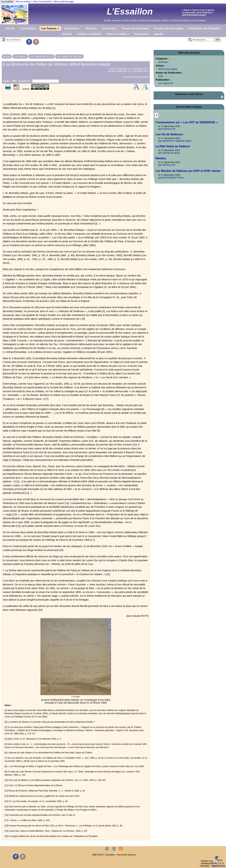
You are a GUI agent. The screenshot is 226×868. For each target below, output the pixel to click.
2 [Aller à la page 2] (160, 115)
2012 (161, 76)
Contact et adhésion (89, 34)
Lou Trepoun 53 (166, 83)
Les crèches (109, 28)
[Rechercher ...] (201, 40)
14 (67, 503)
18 (61, 550)
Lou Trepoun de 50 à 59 (41, 56)
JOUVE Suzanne (171, 153)
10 (135, 445)
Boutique (91, 28)
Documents (73, 28)
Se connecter (13, 40)
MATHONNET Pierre (173, 178)
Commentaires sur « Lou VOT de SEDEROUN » (187, 122)
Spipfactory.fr (218, 866)
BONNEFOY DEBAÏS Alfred (177, 141)
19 (108, 574)
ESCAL (214, 863)
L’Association (28, 28)
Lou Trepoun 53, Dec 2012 (69, 56)
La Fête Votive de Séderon (173, 146)
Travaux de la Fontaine (135, 28)
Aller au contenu (23, 2)
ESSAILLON (169, 129)
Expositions (142, 34)
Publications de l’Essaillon (204, 28)
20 (40, 610)
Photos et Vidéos (118, 34)
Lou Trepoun (50, 28)
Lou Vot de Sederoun (169, 134)
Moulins (161, 158)
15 (15, 514)
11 (32, 452)
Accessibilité (7, 2)
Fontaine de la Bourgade (169, 28)
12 (17, 481)
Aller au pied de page (63, 2)
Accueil (10, 28)
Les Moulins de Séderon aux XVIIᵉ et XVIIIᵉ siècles (188, 171)
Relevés (67, 34)
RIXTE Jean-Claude (136, 77)
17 (93, 540)
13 (26, 493)
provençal (163, 62)
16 (18, 526)
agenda (158, 34)
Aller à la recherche (42, 2)
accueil (7, 56)
